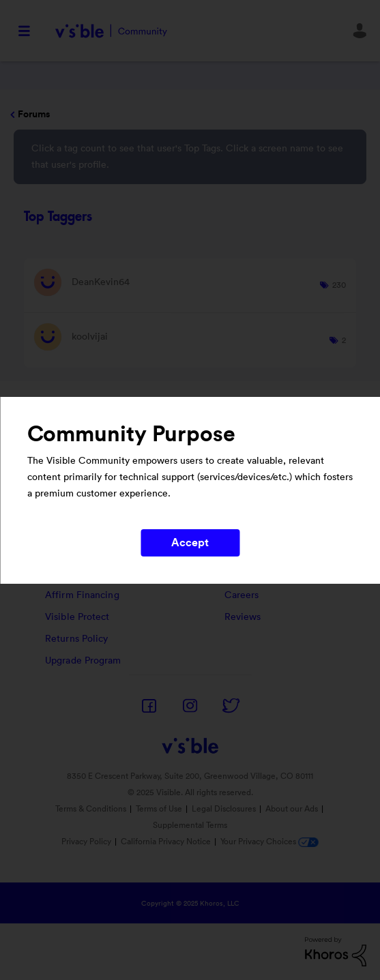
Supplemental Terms (190, 825)
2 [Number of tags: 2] (344, 340)
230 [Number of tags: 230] (339, 285)
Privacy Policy (86, 842)
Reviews (243, 617)
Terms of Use (159, 809)
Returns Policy (76, 639)
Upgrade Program (83, 661)
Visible (111, 31)
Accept (190, 543)
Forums (34, 115)
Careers (242, 595)
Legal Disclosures (224, 809)
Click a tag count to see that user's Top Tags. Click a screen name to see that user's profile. (187, 157)
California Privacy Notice (167, 842)
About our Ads (292, 809)
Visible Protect (77, 617)
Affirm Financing (82, 595)
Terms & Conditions (91, 809)
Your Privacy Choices (269, 842)
